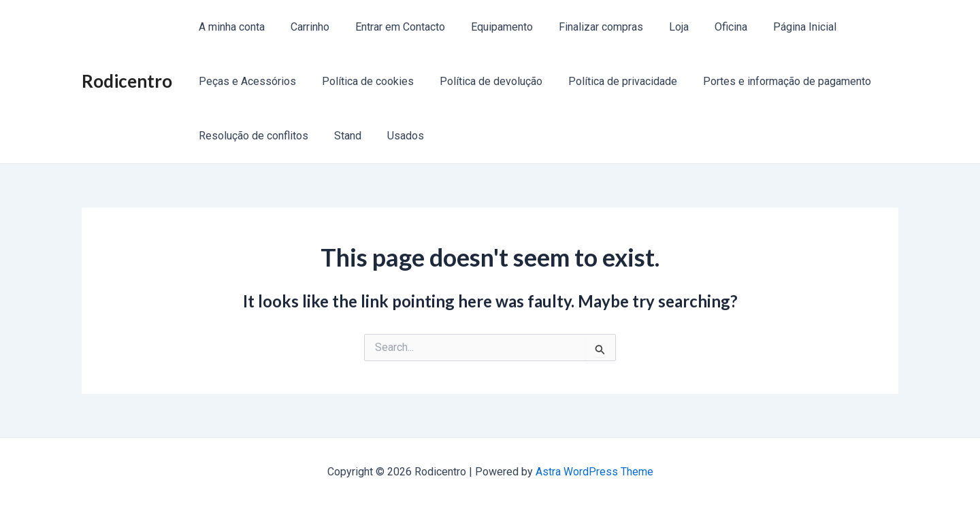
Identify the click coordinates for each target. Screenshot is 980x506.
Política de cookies (362, 81)
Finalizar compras (583, 27)
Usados (395, 136)
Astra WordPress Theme (594, 472)
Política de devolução (481, 81)
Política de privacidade (608, 81)
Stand (342, 136)
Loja (656, 27)
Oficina (704, 27)
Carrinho (304, 27)
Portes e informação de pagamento (769, 81)
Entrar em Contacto (390, 27)
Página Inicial (774, 27)
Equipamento (488, 27)
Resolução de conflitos (251, 136)
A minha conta (230, 27)
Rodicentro (127, 81)
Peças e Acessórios (245, 81)
